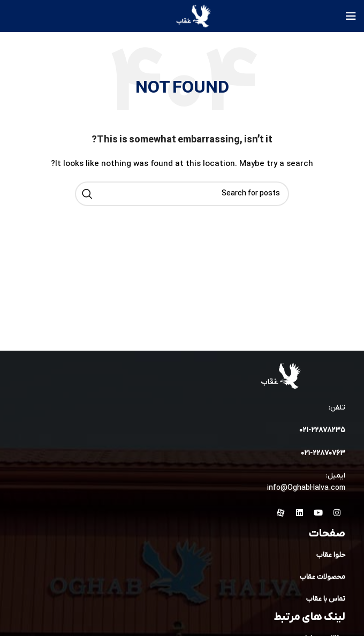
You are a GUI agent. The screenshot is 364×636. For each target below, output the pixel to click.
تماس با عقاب (326, 599)
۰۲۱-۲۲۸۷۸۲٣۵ (322, 430)
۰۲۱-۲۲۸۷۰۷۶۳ (323, 453)
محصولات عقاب (323, 577)
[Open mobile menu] (351, 16)
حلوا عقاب (331, 555)
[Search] (182, 194)
